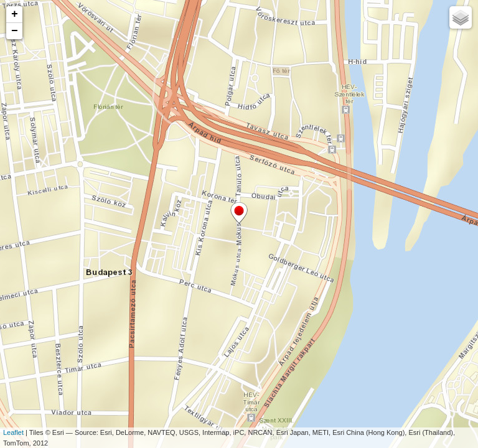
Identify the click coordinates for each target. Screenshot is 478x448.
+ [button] (15, 14)
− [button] (15, 31)
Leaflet (13, 432)
